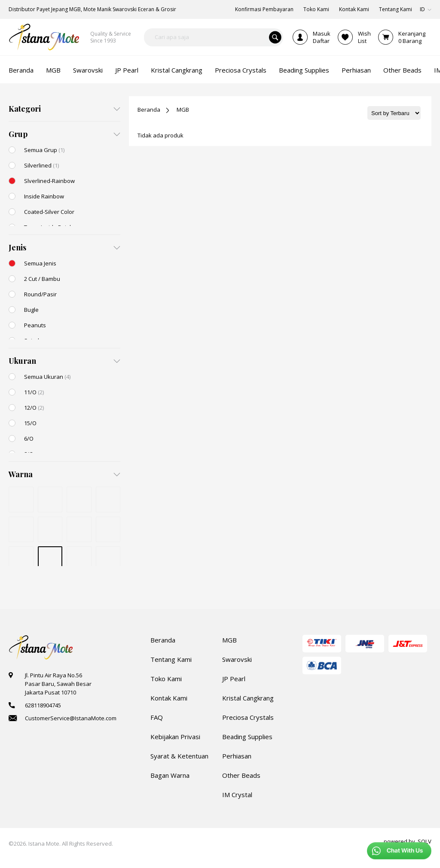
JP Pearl (234, 679)
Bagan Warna (170, 775)
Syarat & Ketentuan (179, 756)
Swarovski (237, 659)
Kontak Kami (169, 698)
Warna (21, 474)
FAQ (157, 717)
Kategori (25, 109)
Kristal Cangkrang (248, 698)
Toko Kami (166, 679)
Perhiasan (237, 756)
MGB (183, 110)
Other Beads (241, 775)
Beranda (149, 110)
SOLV (425, 841)
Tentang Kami (171, 659)
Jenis (17, 247)
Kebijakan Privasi (175, 737)
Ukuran (22, 361)
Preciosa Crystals (248, 717)
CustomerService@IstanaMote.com (71, 718)
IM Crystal (237, 795)
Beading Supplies (247, 737)
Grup (18, 134)
